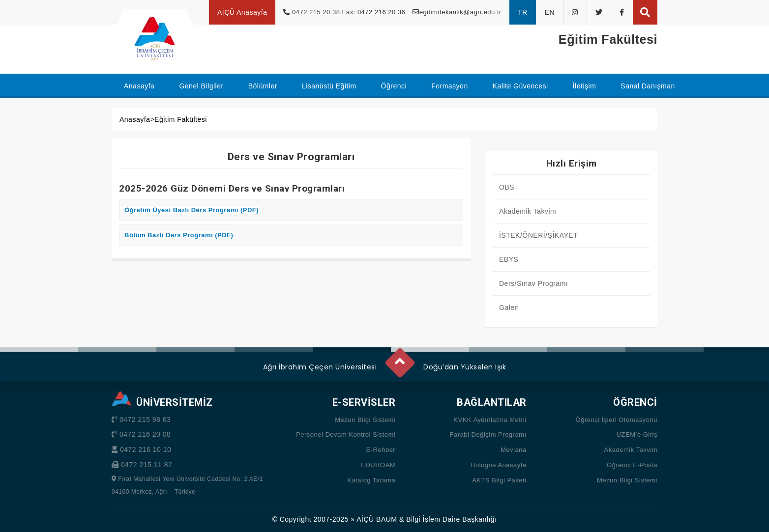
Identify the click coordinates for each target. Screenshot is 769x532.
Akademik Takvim (528, 211)
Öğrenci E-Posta (632, 465)
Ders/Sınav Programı (533, 283)
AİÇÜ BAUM (377, 519)
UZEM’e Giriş (637, 434)
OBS (507, 187)
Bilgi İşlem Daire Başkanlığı (451, 519)
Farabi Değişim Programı (488, 434)
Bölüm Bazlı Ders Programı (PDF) (179, 235)
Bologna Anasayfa (499, 465)
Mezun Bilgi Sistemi (365, 420)
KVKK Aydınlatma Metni (490, 420)
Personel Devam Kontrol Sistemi (346, 434)
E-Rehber (381, 450)
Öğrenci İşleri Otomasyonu (617, 420)
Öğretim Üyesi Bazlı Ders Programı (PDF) (192, 210)
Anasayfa (135, 119)
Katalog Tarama (371, 480)
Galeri (509, 308)
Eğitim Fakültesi (181, 119)
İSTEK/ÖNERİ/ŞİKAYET (538, 235)
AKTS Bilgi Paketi (499, 480)
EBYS (509, 259)
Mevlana (514, 450)
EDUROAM (378, 465)
